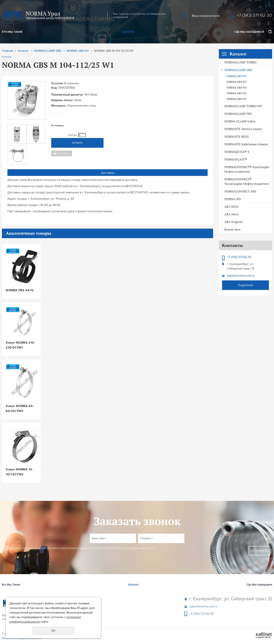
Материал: (59, 106)
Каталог (129, 32)
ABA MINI (231, 207)
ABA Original (233, 222)
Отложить (64, 153)
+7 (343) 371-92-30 (254, 15)
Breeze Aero (232, 229)
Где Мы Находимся (249, 32)
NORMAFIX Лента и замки (243, 129)
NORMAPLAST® (236, 159)
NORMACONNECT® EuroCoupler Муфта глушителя (247, 169)
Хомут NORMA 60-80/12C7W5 (20, 409)
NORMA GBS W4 (237, 93)
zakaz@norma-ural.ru (241, 276)
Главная (8, 51)
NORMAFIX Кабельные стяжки (246, 144)
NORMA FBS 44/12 (20, 290)
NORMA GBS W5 (237, 99)
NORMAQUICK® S (237, 152)
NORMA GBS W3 (237, 88)
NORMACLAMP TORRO (241, 62)
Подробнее (246, 285)
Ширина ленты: (62, 100)
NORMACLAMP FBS (238, 114)
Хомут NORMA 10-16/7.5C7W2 (19, 472)
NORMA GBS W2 (237, 82)
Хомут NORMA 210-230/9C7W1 (20, 345)
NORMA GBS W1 (237, 76)
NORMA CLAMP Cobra (240, 121)
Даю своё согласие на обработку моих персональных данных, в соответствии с (83, 548)
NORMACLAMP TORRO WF (243, 106)
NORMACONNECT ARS (240, 191)
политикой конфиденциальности (134, 548)
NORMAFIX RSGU (237, 136)
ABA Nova (231, 214)
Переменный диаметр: (67, 95)
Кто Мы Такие (12, 32)
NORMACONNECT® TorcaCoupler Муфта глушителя (246, 181)
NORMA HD (233, 199)
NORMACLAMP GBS (238, 70)
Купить (77, 143)
